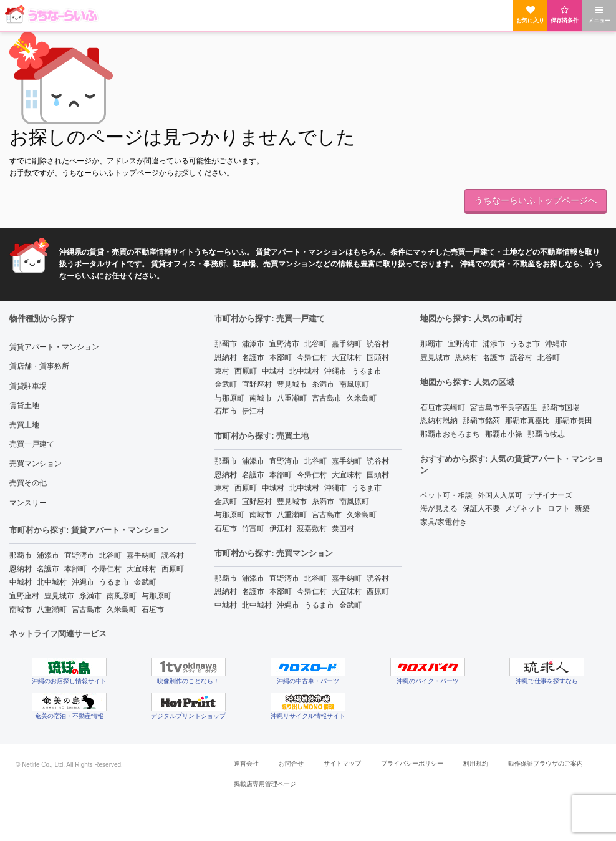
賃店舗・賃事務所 (39, 366)
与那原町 (156, 596)
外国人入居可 (500, 495)
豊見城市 (59, 596)
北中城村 (52, 582)
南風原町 (122, 596)
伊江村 (253, 411)
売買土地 (24, 425)
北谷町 (110, 555)
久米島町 (122, 610)
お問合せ (291, 763)
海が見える (439, 508)
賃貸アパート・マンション (54, 347)
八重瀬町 (52, 610)
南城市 (21, 610)
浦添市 (48, 555)
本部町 (75, 569)
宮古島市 (87, 610)
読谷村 (173, 555)
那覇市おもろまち (450, 434)
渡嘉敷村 (312, 528)
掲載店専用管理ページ (265, 784)
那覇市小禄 (504, 434)
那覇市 (21, 555)
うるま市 (114, 582)
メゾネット (524, 508)
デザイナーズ (550, 495)
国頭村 (378, 357)
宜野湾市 (79, 555)
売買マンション (36, 464)
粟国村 (343, 528)
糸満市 (90, 596)
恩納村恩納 (439, 420)
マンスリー (28, 503)
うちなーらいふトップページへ (536, 200)
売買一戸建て (32, 444)
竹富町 (253, 528)
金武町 (145, 582)
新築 (582, 508)
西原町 (173, 569)
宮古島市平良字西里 (504, 407)
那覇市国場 (561, 407)
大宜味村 (142, 569)
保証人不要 (481, 508)
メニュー (599, 15)
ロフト (559, 508)
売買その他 (28, 483)
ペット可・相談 (446, 495)
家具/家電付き (444, 522)
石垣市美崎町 (443, 407)
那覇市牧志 (546, 434)
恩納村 (21, 569)
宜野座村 (24, 596)
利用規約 (476, 763)
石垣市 (153, 610)
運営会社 (246, 763)
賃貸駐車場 (28, 386)
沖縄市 (83, 582)
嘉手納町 (142, 555)
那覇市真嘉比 (527, 420)
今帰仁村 (107, 569)
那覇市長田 (574, 420)
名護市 (48, 569)
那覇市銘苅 (481, 420)
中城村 (21, 582)
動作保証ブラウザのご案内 (546, 763)
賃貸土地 (24, 406)
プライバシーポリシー (412, 763)
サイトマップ (342, 763)
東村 (222, 371)
